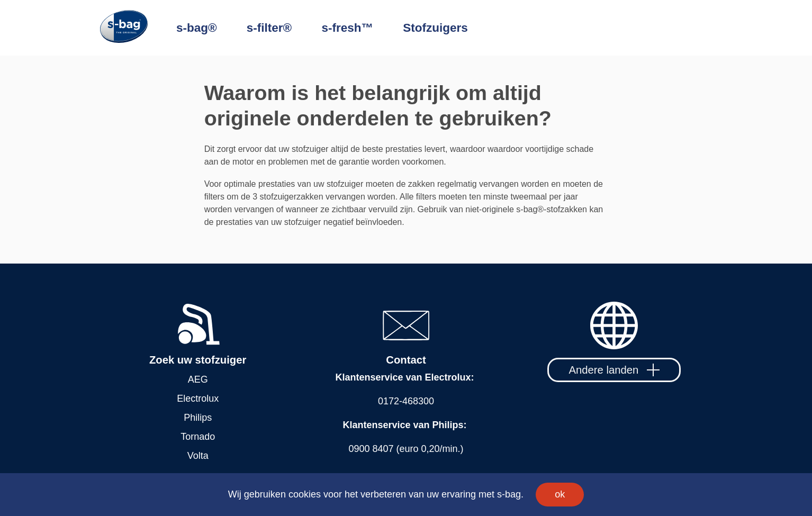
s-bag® (197, 28)
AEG (198, 379)
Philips (198, 418)
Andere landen (614, 370)
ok (560, 494)
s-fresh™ (347, 28)
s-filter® (269, 28)
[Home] (138, 28)
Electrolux (198, 399)
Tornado (198, 437)
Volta (198, 456)
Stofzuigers (435, 28)
